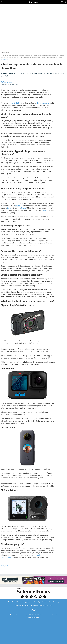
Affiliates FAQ (5, 60)
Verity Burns (5, 566)
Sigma (23, 208)
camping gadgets (7, 557)
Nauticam (45, 210)
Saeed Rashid (14, 103)
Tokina (18, 206)
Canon (9, 208)
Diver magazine (43, 103)
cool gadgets (41, 555)
